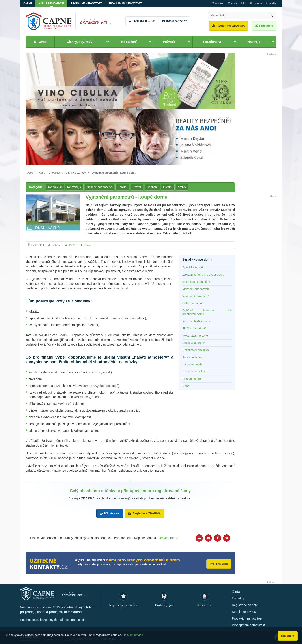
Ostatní (168, 187)
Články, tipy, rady (80, 42)
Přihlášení (266, 26)
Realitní (122, 187)
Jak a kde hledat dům (196, 282)
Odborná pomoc (193, 303)
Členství (233, 3)
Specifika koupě (193, 267)
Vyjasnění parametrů (196, 296)
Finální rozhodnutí (194, 328)
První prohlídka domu (196, 321)
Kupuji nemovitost (52, 3)
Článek (87, 245)
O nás (236, 591)
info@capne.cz (176, 21)
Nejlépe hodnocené (99, 187)
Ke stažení (129, 42)
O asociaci (218, 3)
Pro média (256, 3)
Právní (137, 187)
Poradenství (212, 42)
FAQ (244, 3)
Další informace (133, 636)
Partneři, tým (164, 605)
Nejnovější (55, 187)
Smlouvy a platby (193, 343)
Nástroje (254, 42)
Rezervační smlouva (196, 350)
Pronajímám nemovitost (127, 3)
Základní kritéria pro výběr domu (203, 275)
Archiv (182, 187)
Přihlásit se (111, 513)
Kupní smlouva (192, 357)
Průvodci (170, 42)
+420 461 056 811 (144, 21)
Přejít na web (218, 563)
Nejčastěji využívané (124, 605)
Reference (205, 605)
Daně (186, 386)
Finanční (152, 187)
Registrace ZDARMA (231, 26)
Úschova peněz (192, 364)
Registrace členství (245, 605)
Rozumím (288, 636)
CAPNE (28, 3)
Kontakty (271, 3)
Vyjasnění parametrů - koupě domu (114, 173)
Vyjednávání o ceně (195, 336)
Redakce (56, 245)
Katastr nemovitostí (195, 371)
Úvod (43, 42)
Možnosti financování (196, 289)
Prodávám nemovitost (88, 3)
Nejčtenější (74, 187)
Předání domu (192, 379)
